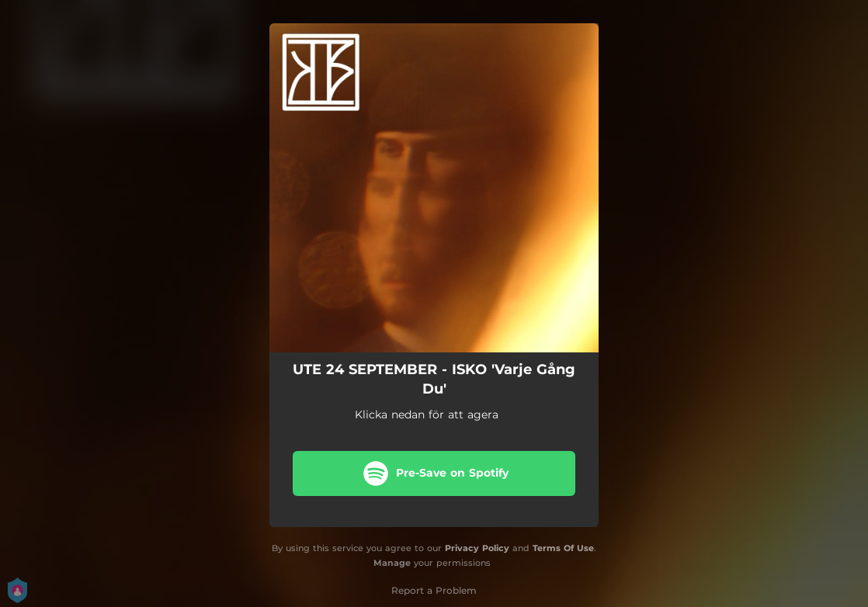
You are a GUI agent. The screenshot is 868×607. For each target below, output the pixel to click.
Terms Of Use (563, 548)
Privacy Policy (477, 548)
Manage (392, 563)
